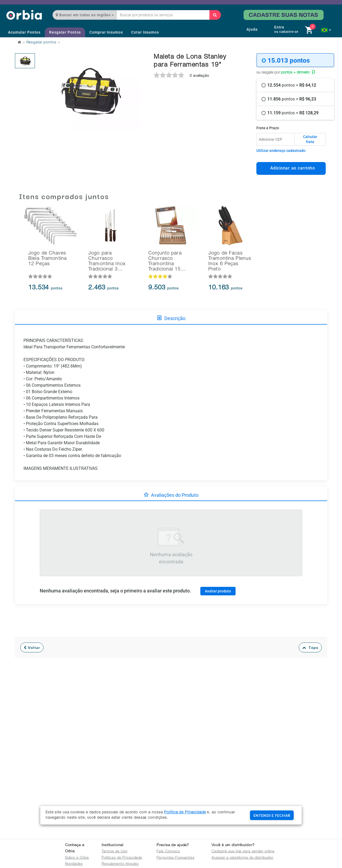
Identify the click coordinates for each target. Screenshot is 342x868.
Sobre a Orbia (77, 858)
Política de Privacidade (185, 813)
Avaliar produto (218, 591)
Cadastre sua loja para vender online (243, 852)
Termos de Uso (114, 852)
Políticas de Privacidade (122, 858)
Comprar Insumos (106, 32)
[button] (326, 30)
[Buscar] (215, 15)
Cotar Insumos (145, 32)
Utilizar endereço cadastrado (281, 151)
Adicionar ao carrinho (291, 168)
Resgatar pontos (41, 43)
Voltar (32, 647)
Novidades (74, 864)
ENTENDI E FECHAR (272, 815)
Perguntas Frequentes (176, 858)
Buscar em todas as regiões (85, 15)
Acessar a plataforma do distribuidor (242, 858)
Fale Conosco (168, 852)
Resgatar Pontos (65, 32)
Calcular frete (310, 139)
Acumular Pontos (24, 32)
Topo (310, 647)
